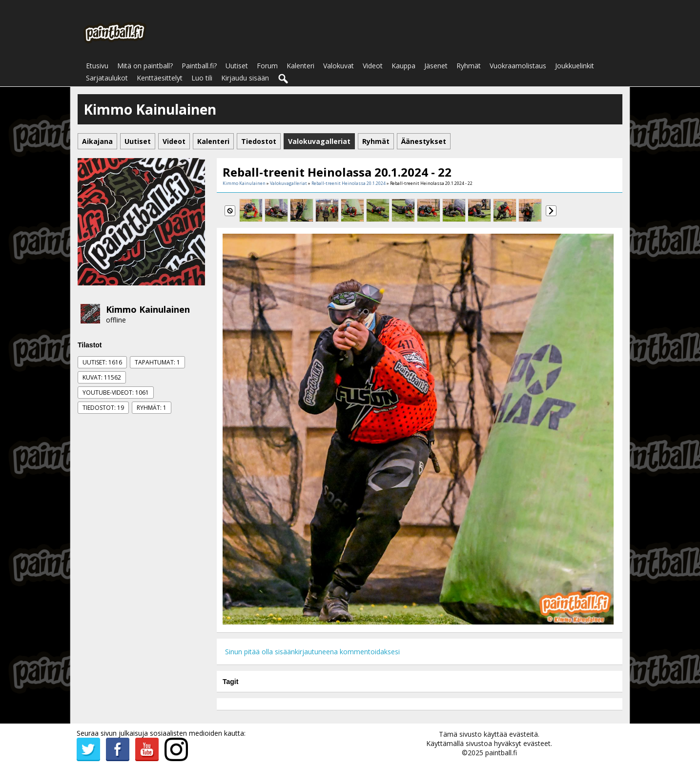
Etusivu (97, 66)
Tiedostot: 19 (103, 408)
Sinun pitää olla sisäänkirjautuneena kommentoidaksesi (312, 652)
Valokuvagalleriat (288, 183)
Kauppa (403, 66)
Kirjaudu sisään (245, 78)
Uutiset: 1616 (102, 362)
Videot (373, 66)
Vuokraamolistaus (518, 66)
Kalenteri (300, 66)
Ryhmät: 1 (152, 408)
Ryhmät (469, 66)
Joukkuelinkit (575, 66)
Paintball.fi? (199, 66)
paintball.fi (501, 753)
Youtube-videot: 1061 (116, 393)
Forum (267, 66)
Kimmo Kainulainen (148, 309)
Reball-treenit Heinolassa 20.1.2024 (349, 183)
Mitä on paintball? (145, 66)
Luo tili (202, 78)
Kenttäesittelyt (160, 78)
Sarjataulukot (107, 78)
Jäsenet (436, 66)
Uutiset (237, 66)
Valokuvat (339, 66)
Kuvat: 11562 (102, 377)
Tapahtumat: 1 (157, 362)
